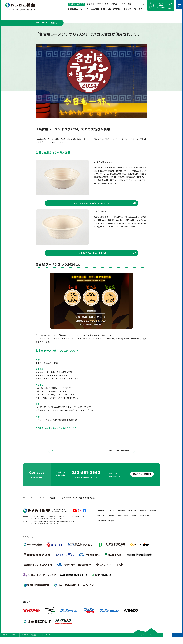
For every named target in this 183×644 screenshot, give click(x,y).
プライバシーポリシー (10, 641)
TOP (25, 504)
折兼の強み (73, 9)
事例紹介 (128, 9)
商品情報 (95, 9)
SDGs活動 (106, 9)
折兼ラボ (91, 4)
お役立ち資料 (126, 4)
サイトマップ (46, 641)
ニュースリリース (38, 504)
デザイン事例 (103, 4)
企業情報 (117, 9)
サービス (85, 9)
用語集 (114, 4)
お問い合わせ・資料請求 (137, 480)
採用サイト (139, 9)
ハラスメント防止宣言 (29, 641)
